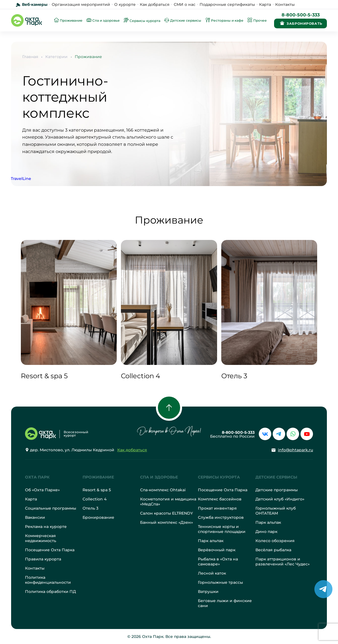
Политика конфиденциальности (48, 580)
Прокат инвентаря (217, 508)
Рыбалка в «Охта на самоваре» (218, 562)
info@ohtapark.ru (295, 450)
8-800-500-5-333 (301, 15)
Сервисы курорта (219, 477)
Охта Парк (37, 477)
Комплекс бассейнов (220, 499)
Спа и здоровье (159, 477)
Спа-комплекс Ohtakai (163, 490)
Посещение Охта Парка (50, 550)
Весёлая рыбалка (273, 550)
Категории (56, 57)
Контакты (285, 4)
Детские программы (277, 490)
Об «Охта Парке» (42, 490)
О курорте (125, 4)
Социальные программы (51, 508)
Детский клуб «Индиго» (280, 499)
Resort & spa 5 (97, 490)
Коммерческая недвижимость (41, 538)
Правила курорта (43, 559)
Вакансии (35, 517)
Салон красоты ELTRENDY (166, 513)
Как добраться (155, 4)
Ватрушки (208, 592)
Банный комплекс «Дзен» (166, 522)
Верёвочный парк (217, 550)
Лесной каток (212, 573)
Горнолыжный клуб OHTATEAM (276, 511)
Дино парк (266, 532)
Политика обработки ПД (50, 592)
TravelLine (21, 179)
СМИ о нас (185, 4)
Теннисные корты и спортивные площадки (222, 529)
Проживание (88, 57)
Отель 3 (90, 508)
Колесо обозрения (275, 541)
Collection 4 (95, 499)
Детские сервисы (276, 477)
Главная (30, 57)
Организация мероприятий (81, 4)
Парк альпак (211, 541)
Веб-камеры (35, 4)
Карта (265, 4)
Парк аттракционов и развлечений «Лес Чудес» (283, 562)
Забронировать (300, 23)
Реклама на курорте (46, 527)
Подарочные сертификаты (227, 4)
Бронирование (98, 517)
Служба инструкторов (221, 517)
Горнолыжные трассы (220, 582)
